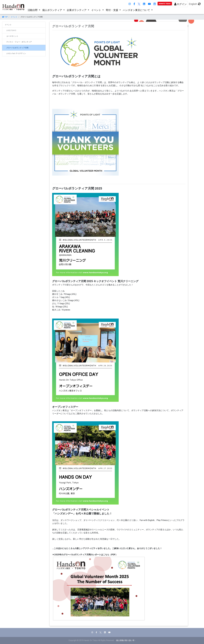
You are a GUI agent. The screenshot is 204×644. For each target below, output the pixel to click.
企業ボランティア (77, 10)
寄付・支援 (112, 10)
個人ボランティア (52, 10)
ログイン (180, 4)
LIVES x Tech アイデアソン (16, 53)
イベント (96, 10)
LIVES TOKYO (11, 30)
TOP (5, 17)
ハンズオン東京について (137, 10)
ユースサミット (12, 36)
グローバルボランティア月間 (17, 48)
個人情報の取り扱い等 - (126, 640)
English (195, 4)
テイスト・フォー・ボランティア (19, 42)
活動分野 (33, 10)
